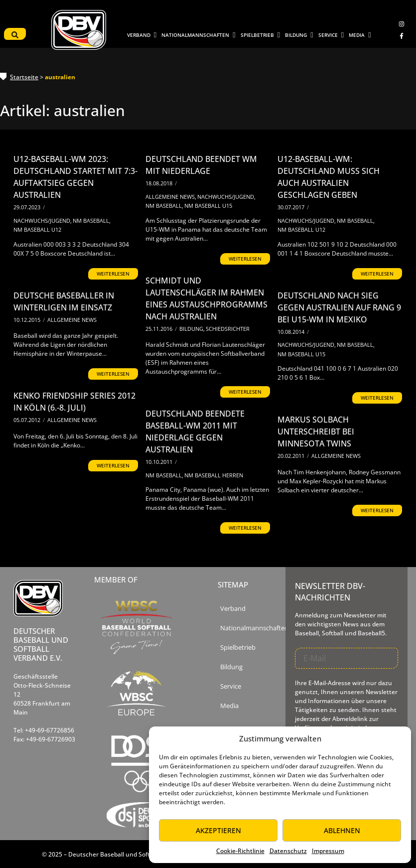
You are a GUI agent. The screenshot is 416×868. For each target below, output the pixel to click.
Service (231, 686)
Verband (233, 609)
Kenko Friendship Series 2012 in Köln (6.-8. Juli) (74, 402)
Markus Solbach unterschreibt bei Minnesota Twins (316, 432)
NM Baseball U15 (208, 206)
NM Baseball (92, 220)
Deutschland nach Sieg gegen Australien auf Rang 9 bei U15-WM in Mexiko (339, 307)
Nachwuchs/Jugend (43, 220)
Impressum (328, 851)
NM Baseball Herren (214, 475)
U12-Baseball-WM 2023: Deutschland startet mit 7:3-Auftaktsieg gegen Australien (75, 177)
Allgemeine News (171, 197)
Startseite (24, 77)
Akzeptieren (218, 830)
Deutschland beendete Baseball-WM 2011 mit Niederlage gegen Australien (195, 432)
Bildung (192, 329)
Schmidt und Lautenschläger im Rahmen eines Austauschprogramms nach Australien (207, 298)
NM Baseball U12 (37, 229)
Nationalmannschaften (254, 628)
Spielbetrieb (238, 648)
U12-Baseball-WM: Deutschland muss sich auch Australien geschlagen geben (329, 177)
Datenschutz (288, 851)
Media (229, 706)
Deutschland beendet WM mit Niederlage (201, 165)
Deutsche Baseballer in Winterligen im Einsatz (64, 301)
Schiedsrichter (228, 329)
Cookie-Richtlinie (240, 851)
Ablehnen (342, 830)
